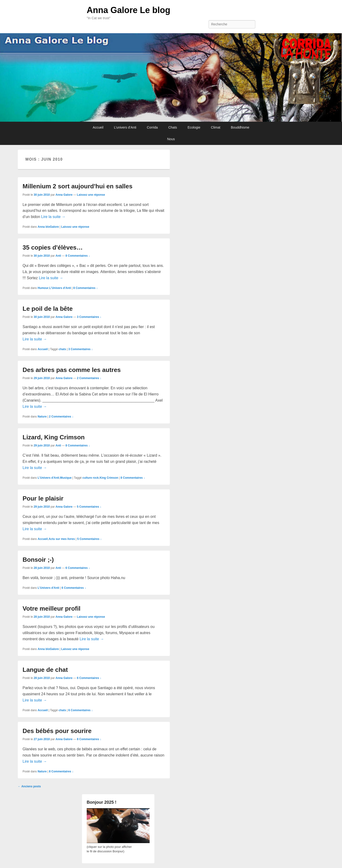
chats (62, 349)
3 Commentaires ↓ (89, 317)
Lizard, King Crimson (54, 437)
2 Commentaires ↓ (89, 378)
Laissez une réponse (91, 195)
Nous (171, 139)
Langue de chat (45, 670)
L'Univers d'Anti (60, 288)
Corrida (152, 127)
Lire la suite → (53, 217)
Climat (216, 127)
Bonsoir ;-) (38, 560)
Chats (173, 127)
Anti (58, 256)
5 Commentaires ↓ (89, 507)
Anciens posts (29, 786)
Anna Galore (64, 195)
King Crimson (109, 478)
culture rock (91, 478)
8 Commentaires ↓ (78, 256)
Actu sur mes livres (62, 539)
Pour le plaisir (43, 498)
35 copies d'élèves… (53, 247)
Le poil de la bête (48, 309)
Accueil (98, 127)
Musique (66, 478)
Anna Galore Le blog (128, 10)
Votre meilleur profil (52, 608)
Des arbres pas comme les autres (72, 370)
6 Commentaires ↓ (78, 568)
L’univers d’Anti (125, 127)
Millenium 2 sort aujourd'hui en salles (78, 186)
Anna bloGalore (48, 227)
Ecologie (194, 127)
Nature (42, 417)
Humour (43, 288)
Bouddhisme (240, 127)
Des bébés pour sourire (57, 731)
